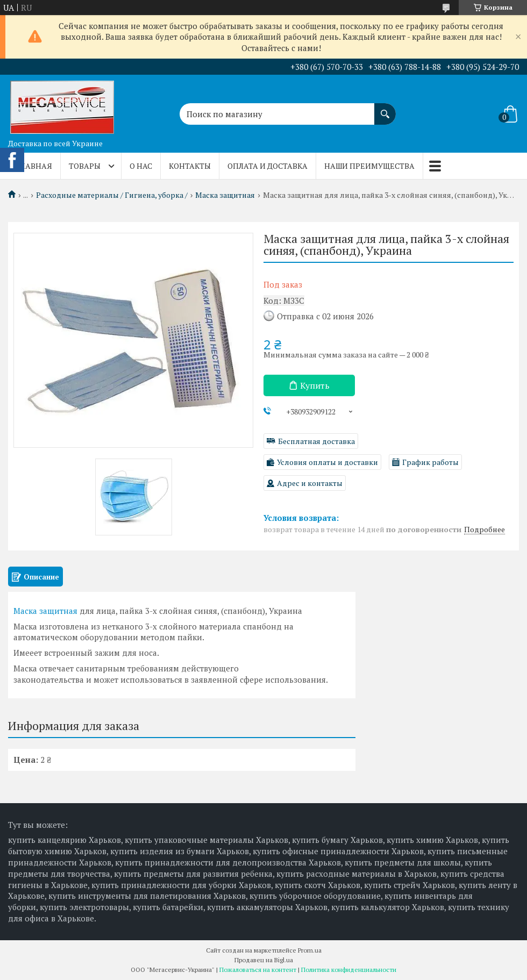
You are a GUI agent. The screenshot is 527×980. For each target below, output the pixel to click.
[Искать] (385, 109)
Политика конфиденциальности (349, 970)
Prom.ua (310, 950)
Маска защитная (225, 195)
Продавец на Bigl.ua (264, 960)
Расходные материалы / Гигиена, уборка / (112, 195)
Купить (315, 385)
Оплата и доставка (268, 166)
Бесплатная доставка (316, 441)
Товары (85, 166)
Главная (34, 166)
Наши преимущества (369, 166)
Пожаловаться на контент (258, 970)
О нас (141, 166)
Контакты (190, 166)
